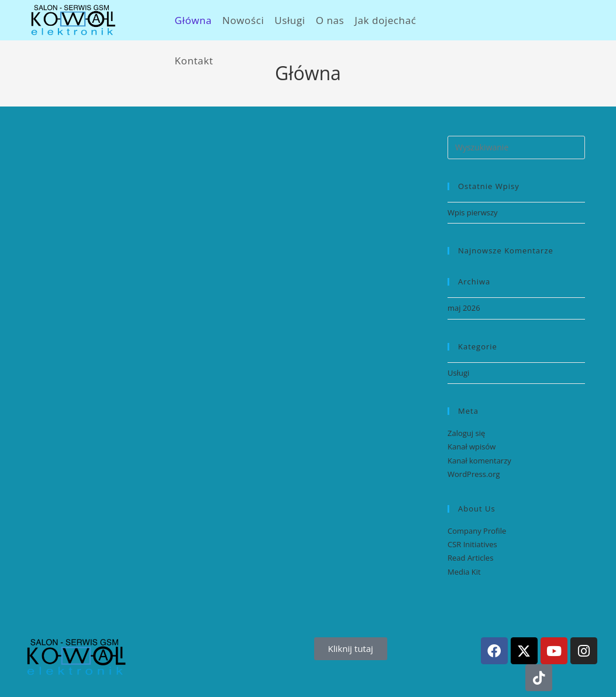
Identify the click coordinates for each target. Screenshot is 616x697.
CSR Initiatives (472, 544)
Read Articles (470, 558)
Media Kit (464, 572)
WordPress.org (474, 474)
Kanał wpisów (472, 447)
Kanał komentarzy (479, 461)
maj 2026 (464, 308)
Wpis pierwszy (473, 212)
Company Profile (477, 531)
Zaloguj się (466, 433)
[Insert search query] (516, 147)
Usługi (458, 373)
